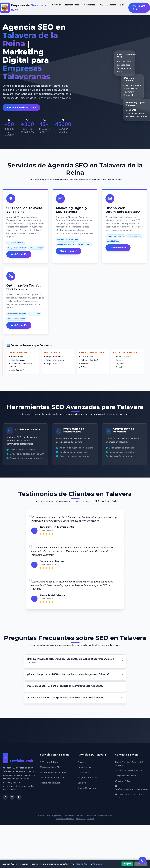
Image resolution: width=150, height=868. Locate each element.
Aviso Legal (81, 819)
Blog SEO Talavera (87, 788)
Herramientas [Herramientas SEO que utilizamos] (72, 5)
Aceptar (127, 864)
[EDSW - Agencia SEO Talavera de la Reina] (26, 8)
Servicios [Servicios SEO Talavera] (82, 762)
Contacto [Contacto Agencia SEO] (82, 783)
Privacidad (97, 864)
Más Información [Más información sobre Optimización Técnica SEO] (19, 325)
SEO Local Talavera (50, 762)
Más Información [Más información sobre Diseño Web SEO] (118, 248)
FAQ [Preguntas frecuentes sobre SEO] (101, 5)
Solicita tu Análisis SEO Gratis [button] (21, 107)
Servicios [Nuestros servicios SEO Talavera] (57, 5)
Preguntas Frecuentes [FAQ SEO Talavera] (88, 778)
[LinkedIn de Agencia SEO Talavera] (19, 797)
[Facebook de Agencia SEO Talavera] (5, 797)
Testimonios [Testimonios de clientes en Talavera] (89, 5)
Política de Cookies (82, 864)
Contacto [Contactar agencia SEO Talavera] (112, 5)
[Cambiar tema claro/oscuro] (142, 860)
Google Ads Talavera (50, 783)
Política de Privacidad (65, 819)
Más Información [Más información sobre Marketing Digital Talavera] (69, 251)
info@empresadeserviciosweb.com (132, 789)
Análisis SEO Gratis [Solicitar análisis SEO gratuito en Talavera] (139, 8)
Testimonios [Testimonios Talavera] (83, 772)
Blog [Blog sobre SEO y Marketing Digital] (122, 5)
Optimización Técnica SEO (53, 778)
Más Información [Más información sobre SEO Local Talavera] (19, 254)
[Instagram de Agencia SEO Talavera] (12, 797)
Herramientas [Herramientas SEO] (84, 767)
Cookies (91, 819)
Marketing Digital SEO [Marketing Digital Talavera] (51, 767)
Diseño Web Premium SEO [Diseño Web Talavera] (53, 772)
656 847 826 (124, 781)
